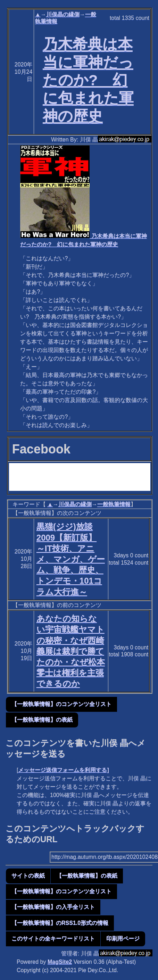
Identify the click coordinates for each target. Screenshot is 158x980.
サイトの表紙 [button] (28, 876)
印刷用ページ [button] (123, 938)
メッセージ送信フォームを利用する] (63, 770)
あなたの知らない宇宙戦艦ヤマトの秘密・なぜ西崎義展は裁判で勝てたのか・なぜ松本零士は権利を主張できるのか (71, 651)
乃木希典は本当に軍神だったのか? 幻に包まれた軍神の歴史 (88, 80)
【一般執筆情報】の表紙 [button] (42, 720)
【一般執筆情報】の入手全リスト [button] (53, 907)
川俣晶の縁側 (63, 14)
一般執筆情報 (114, 504)
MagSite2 (60, 962)
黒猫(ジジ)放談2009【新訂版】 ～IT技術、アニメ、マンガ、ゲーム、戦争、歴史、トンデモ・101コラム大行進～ (71, 559)
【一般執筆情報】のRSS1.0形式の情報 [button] (60, 923)
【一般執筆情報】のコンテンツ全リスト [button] (61, 704)
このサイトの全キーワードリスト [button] (53, 938)
